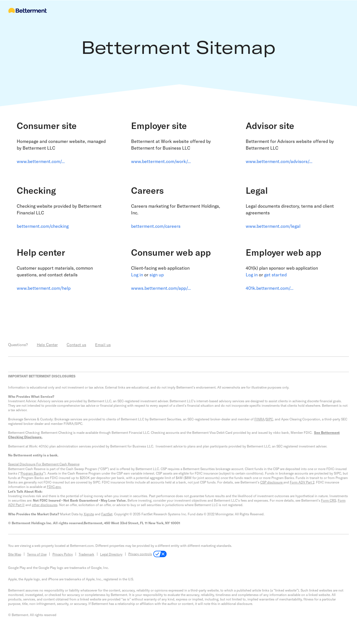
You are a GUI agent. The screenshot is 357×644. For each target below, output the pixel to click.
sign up (157, 275)
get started (275, 275)
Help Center (47, 345)
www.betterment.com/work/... (161, 161)
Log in (137, 275)
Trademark (86, 554)
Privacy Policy (63, 554)
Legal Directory (111, 554)
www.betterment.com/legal (273, 226)
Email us (103, 345)
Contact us (76, 345)
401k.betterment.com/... (270, 288)
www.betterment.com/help (44, 288)
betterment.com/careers (156, 226)
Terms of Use (37, 554)
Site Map (15, 554)
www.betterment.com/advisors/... (279, 161)
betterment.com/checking (43, 226)
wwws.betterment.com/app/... (161, 288)
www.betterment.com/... (41, 161)
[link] (64, 151)
